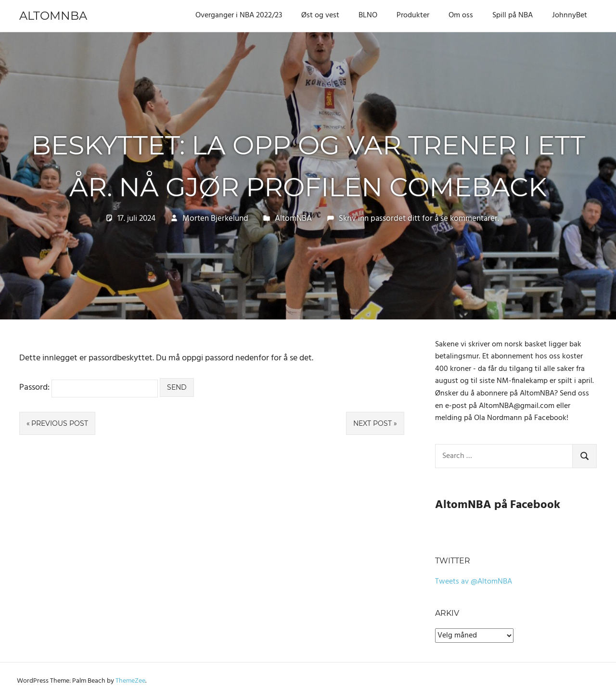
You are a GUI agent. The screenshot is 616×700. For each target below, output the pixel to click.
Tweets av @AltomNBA (474, 582)
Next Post (372, 423)
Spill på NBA (513, 15)
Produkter (413, 15)
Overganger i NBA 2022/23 (239, 15)
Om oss (461, 15)
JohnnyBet (570, 15)
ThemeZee (130, 681)
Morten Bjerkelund (215, 219)
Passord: (89, 388)
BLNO (368, 15)
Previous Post (60, 423)
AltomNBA (53, 16)
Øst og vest (320, 15)
